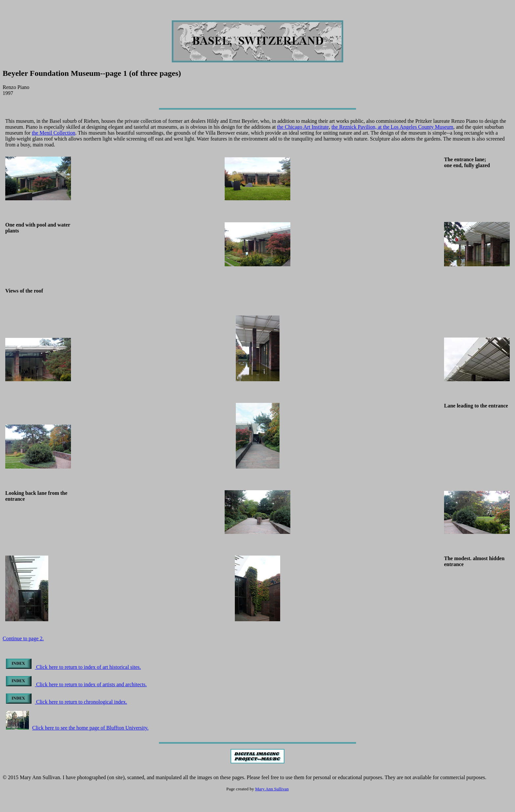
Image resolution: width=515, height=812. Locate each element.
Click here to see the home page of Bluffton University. (77, 728)
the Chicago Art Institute (303, 127)
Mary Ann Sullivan (272, 789)
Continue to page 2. (23, 638)
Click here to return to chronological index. (67, 702)
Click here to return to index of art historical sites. (73, 667)
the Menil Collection (54, 133)
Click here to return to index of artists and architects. (76, 684)
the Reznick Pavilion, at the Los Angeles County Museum (392, 127)
